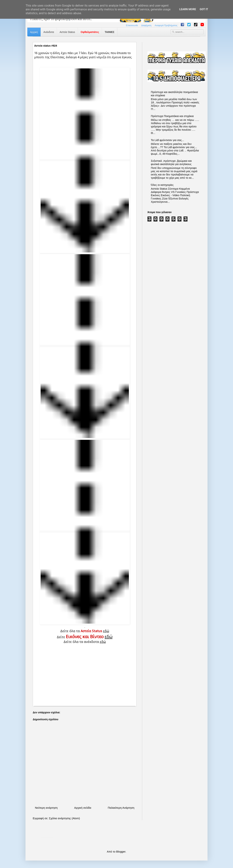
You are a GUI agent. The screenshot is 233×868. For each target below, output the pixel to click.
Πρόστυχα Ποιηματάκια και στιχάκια (172, 116)
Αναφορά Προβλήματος (166, 25)
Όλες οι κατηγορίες (162, 185)
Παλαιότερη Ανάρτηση (121, 808)
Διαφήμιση (146, 25)
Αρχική (34, 32)
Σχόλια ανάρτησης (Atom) (64, 818)
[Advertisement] (85, 674)
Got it (204, 9)
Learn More (188, 9)
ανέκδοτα (95, 642)
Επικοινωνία (132, 25)
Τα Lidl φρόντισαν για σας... (167, 140)
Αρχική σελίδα (83, 808)
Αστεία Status (67, 32)
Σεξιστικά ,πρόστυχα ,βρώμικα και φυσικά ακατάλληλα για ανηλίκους (171, 162)
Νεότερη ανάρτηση (46, 808)
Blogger (121, 852)
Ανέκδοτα (49, 32)
